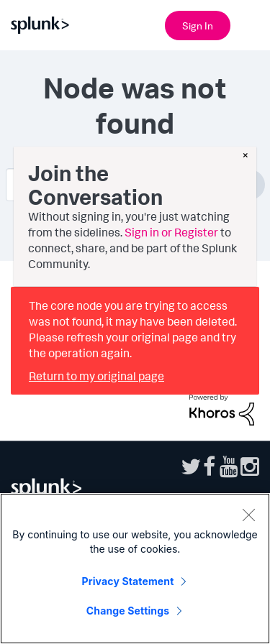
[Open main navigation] (251, 24)
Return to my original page (96, 376)
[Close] (248, 515)
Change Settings (128, 611)
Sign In (198, 26)
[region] (135, 569)
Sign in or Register (171, 232)
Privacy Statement (128, 581)
